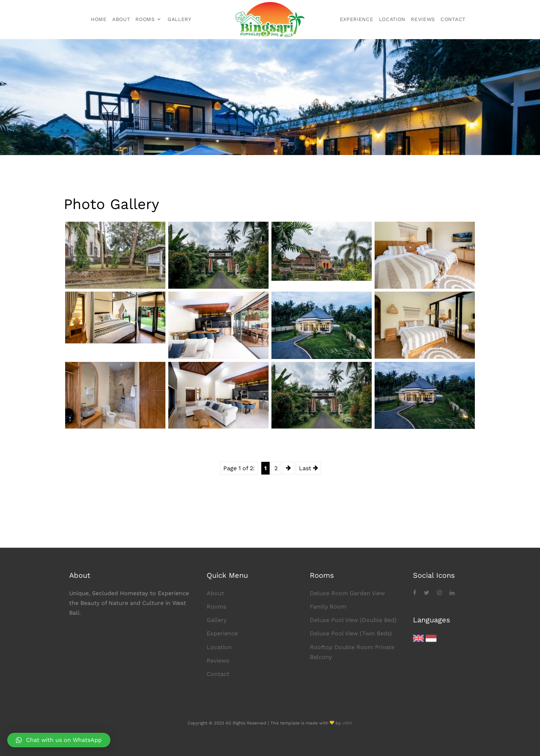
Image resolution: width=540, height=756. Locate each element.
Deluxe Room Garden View (347, 593)
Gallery (180, 19)
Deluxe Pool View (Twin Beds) (351, 633)
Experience (357, 19)
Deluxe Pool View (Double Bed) (353, 620)
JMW (347, 723)
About (121, 19)
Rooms (145, 19)
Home (99, 19)
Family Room (328, 607)
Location (392, 19)
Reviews (423, 19)
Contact (453, 19)
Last (308, 468)
